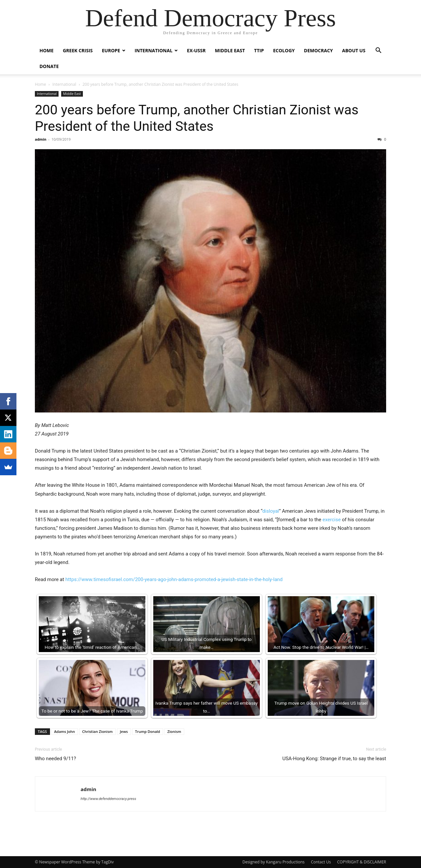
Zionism (174, 731)
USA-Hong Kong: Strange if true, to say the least (334, 759)
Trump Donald (148, 731)
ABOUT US (354, 50)
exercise (332, 520)
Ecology (284, 50)
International (153, 50)
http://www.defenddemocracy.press (108, 799)
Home (47, 50)
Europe (111, 50)
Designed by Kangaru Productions (273, 862)
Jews (124, 731)
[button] (378, 51)
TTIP (259, 50)
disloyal (271, 511)
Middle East (230, 50)
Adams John (65, 731)
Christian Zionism (98, 731)
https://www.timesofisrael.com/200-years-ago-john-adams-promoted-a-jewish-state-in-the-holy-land (174, 579)
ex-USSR (196, 50)
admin (41, 139)
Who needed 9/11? (55, 759)
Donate (49, 66)
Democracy (318, 50)
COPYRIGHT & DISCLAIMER (362, 862)
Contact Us (321, 862)
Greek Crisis (78, 50)
